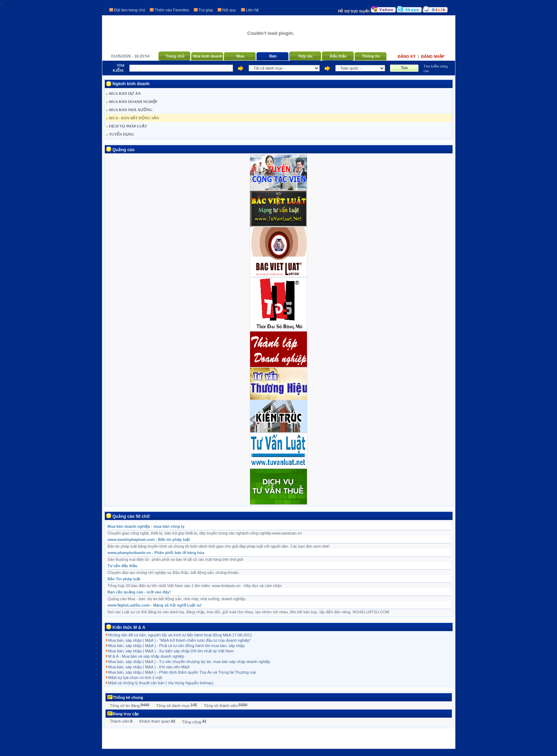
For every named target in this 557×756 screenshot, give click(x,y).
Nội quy (229, 10)
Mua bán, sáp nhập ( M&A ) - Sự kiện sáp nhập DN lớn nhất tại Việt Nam (171, 651)
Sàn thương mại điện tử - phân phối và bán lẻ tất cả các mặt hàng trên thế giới (175, 559)
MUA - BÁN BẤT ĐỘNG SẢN (133, 118)
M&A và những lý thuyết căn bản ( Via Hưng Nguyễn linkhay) (161, 683)
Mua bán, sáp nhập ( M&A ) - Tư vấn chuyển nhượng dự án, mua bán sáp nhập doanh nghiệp (189, 662)
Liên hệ (252, 10)
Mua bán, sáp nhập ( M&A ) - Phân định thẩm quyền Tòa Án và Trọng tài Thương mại (182, 672)
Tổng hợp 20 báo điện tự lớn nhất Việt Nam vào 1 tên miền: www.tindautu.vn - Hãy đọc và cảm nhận (195, 586)
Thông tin (371, 56)
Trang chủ (175, 56)
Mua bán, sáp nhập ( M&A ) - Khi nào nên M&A (149, 667)
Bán (273, 56)
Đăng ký (407, 56)
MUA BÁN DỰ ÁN (124, 93)
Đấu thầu (338, 56)
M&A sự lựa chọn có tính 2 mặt (135, 678)
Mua (240, 56)
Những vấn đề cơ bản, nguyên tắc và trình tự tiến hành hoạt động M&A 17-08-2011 (180, 635)
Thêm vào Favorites (172, 10)
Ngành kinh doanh (131, 84)
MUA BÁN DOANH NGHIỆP (132, 102)
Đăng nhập (433, 56)
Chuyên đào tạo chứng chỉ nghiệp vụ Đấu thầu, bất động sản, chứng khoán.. (174, 573)
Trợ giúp (206, 10)
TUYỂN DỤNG (120, 134)
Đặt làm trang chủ (130, 10)
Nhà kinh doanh (208, 56)
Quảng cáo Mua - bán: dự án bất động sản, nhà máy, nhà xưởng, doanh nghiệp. (177, 599)
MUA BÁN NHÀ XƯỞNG (129, 110)
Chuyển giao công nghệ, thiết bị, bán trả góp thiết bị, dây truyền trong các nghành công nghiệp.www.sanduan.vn (205, 533)
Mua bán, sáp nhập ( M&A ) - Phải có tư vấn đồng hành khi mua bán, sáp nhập (177, 646)
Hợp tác (306, 56)
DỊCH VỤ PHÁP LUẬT (127, 126)
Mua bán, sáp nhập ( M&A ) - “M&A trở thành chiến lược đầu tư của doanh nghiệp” (180, 640)
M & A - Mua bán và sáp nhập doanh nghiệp (146, 656)
